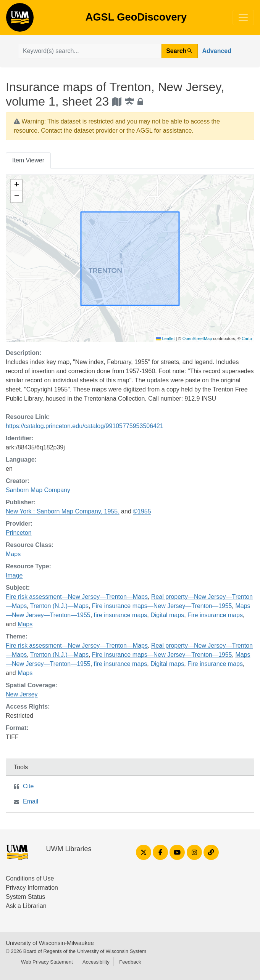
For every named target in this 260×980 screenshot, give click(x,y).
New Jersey (22, 694)
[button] (16, 185)
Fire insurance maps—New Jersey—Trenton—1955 (162, 606)
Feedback (130, 962)
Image (14, 575)
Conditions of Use (30, 878)
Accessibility (96, 962)
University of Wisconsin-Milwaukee (50, 943)
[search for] (90, 51)
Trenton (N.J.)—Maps (59, 606)
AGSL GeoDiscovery (20, 20)
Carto (247, 338)
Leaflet (165, 338)
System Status (25, 897)
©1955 (142, 511)
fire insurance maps (121, 615)
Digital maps (167, 615)
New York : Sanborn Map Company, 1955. (63, 511)
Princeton (19, 533)
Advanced (217, 51)
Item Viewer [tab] (28, 160)
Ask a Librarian (26, 906)
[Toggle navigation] (243, 18)
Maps (13, 554)
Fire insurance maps (215, 615)
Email (31, 801)
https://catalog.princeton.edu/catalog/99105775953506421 (85, 426)
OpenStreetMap (197, 338)
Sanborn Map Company (38, 490)
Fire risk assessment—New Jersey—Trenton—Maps (77, 597)
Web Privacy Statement (47, 962)
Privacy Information (32, 888)
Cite (28, 786)
